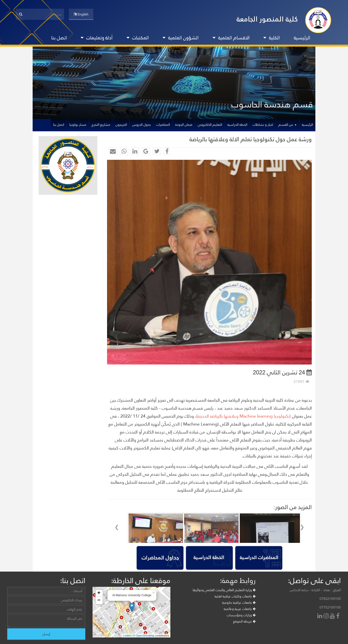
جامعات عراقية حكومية (239, 616)
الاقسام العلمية (231, 38)
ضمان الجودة (184, 125)
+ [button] (99, 606)
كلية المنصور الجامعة (267, 19)
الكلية (272, 38)
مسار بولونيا (78, 125)
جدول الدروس (141, 125)
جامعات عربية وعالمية (240, 622)
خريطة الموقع (244, 634)
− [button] (99, 614)
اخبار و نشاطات (263, 125)
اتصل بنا (59, 38)
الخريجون (121, 125)
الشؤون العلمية (181, 38)
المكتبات (138, 38)
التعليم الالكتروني (210, 125)
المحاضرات (163, 125)
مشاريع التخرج (101, 125)
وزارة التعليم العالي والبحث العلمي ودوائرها (224, 603)
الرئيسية (302, 38)
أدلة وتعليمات (97, 38)
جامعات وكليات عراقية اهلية (235, 609)
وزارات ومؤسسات (241, 628)
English (81, 14)
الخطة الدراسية (237, 125)
